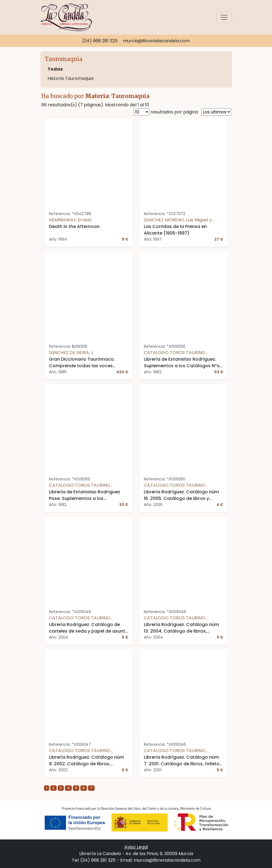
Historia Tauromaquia (71, 78)
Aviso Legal (136, 847)
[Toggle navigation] (224, 17)
